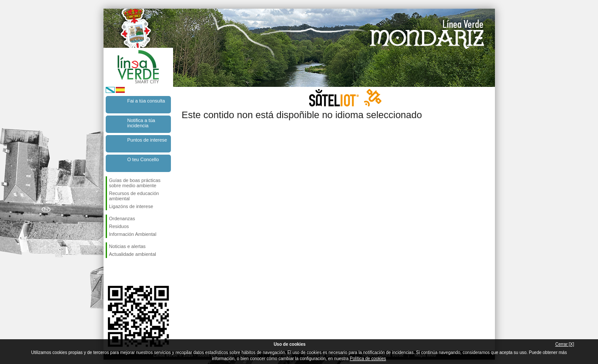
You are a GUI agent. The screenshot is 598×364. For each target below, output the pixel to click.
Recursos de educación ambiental (134, 196)
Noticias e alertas (127, 246)
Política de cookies (368, 359)
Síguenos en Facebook (111, 272)
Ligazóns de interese (131, 206)
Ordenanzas (122, 218)
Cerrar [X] (565, 344)
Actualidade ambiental (133, 254)
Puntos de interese (147, 140)
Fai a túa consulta (146, 101)
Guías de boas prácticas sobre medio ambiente (135, 183)
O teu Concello (143, 159)
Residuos (119, 226)
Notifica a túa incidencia (141, 123)
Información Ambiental (133, 234)
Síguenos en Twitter (125, 272)
